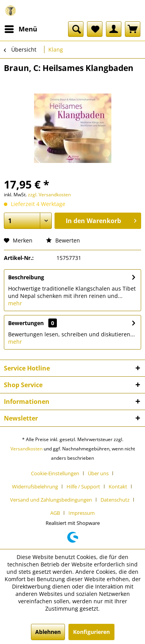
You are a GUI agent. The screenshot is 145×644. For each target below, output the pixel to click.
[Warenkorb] (133, 29)
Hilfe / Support (83, 486)
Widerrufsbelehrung (35, 486)
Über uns (98, 473)
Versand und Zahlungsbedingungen (51, 500)
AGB (55, 513)
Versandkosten (26, 449)
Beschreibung (26, 277)
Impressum (82, 513)
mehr (15, 303)
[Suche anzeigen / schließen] (76, 29)
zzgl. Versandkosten (49, 195)
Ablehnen (48, 632)
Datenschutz (115, 500)
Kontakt (118, 486)
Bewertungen (26, 323)
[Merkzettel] (95, 29)
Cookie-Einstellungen (55, 473)
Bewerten (63, 240)
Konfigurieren (91, 632)
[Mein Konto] (114, 29)
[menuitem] (20, 29)
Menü (21, 28)
